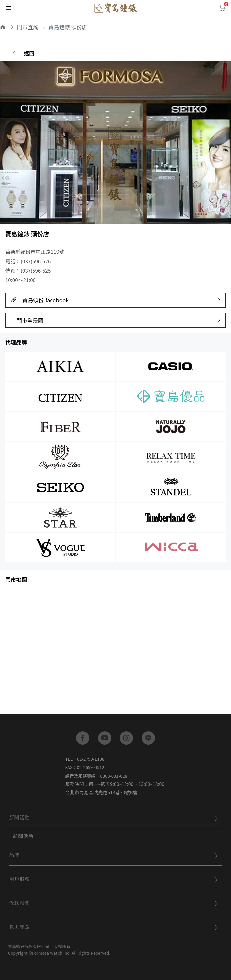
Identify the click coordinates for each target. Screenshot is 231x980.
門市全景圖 (118, 320)
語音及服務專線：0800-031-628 (96, 776)
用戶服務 (113, 879)
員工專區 (113, 927)
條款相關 (113, 903)
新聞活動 (113, 818)
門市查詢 (28, 27)
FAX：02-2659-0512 (85, 767)
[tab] (115, 818)
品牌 (113, 855)
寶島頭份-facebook (115, 300)
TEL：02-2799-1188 (85, 759)
